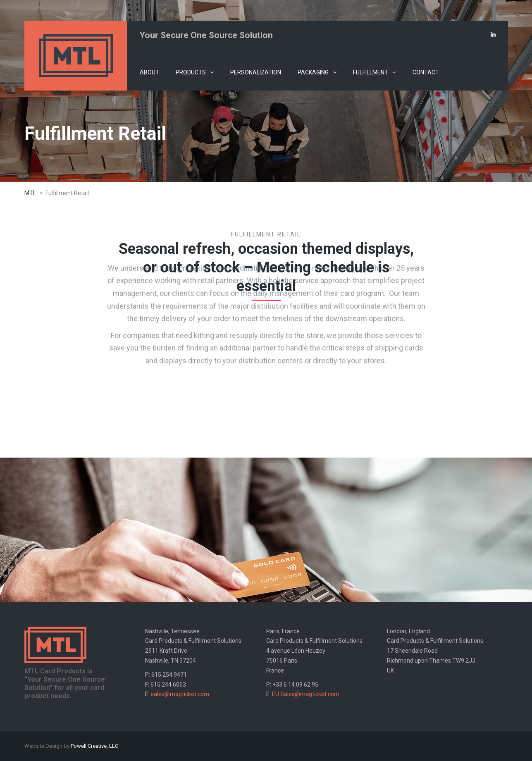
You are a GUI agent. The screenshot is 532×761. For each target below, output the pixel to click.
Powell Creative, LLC (94, 746)
